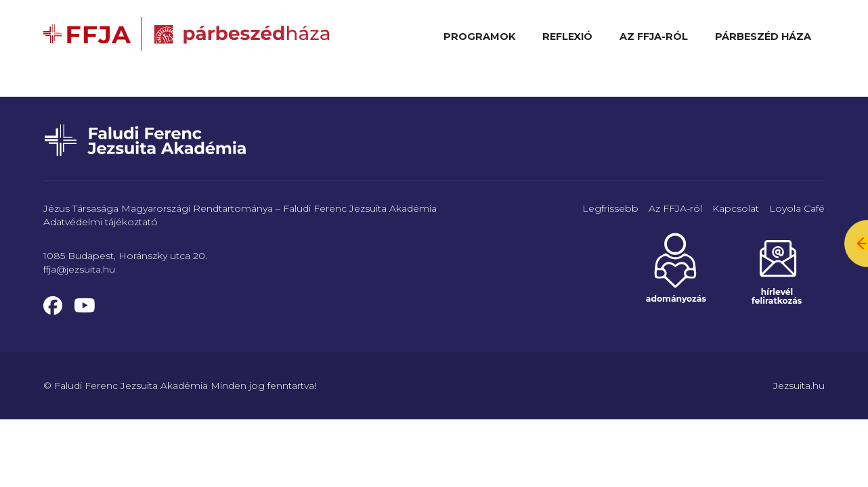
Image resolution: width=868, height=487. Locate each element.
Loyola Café (797, 208)
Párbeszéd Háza (763, 37)
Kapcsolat (736, 208)
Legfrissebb (610, 208)
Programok (479, 37)
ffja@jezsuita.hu (79, 269)
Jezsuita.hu (799, 386)
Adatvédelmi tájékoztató (101, 222)
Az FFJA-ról (654, 37)
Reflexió (567, 37)
